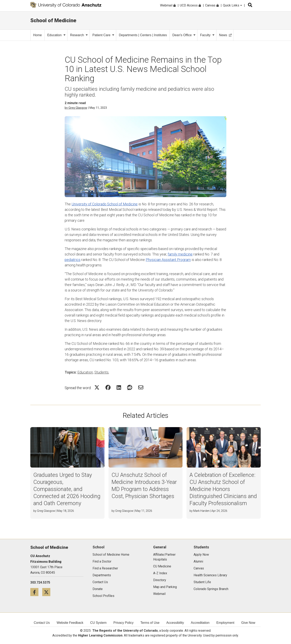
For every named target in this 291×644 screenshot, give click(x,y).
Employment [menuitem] (225, 623)
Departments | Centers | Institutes (143, 35)
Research (79, 35)
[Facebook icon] (36, 592)
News (225, 35)
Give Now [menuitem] (248, 623)
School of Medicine (53, 20)
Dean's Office (184, 35)
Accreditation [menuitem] (200, 623)
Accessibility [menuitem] (175, 623)
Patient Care (103, 35)
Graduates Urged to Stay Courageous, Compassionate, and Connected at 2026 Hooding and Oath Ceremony (67, 489)
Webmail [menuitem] (168, 5)
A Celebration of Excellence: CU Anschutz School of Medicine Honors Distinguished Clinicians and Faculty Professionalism (223, 489)
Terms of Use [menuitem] (150, 623)
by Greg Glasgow (76, 108)
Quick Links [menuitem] (232, 5)
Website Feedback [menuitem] (70, 623)
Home (37, 35)
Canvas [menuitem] (212, 5)
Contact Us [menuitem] (42, 623)
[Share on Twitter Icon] (97, 387)
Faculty (207, 35)
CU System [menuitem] (98, 623)
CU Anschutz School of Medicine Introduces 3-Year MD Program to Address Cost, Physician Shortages (144, 486)
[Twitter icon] (48, 592)
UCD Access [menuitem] (190, 5)
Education (56, 35)
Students (101, 372)
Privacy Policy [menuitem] (123, 623)
